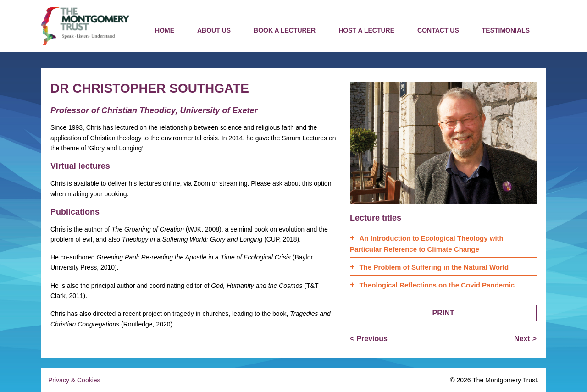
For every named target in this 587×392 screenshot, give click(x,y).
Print (443, 313)
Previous (372, 339)
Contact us (438, 30)
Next (522, 339)
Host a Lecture (366, 30)
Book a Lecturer (285, 30)
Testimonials (506, 30)
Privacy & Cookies (74, 380)
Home (165, 30)
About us (214, 30)
